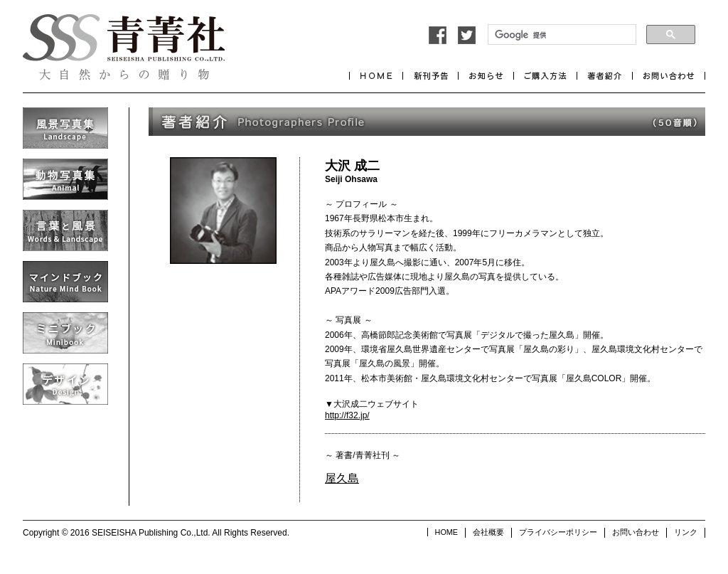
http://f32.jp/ (347, 415)
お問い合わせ (636, 532)
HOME (446, 532)
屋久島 (342, 478)
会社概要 (488, 532)
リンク (686, 532)
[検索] (561, 35)
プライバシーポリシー (558, 532)
